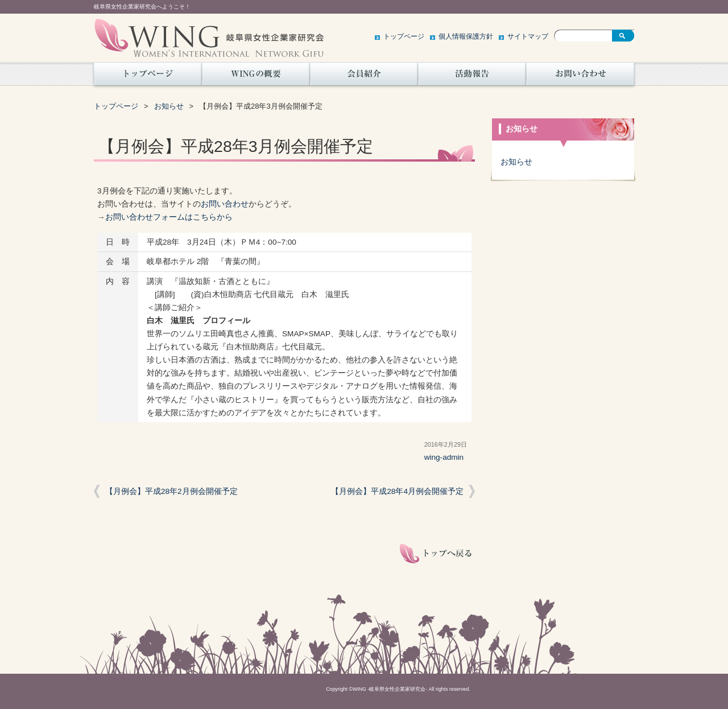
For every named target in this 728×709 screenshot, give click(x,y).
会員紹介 (364, 77)
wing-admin (444, 457)
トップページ (404, 36)
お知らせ (169, 106)
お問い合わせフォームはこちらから (169, 217)
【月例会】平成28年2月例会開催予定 (171, 491)
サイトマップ (528, 36)
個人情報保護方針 (466, 36)
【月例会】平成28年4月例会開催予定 (397, 491)
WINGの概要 (256, 77)
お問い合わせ (580, 77)
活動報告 (472, 77)
